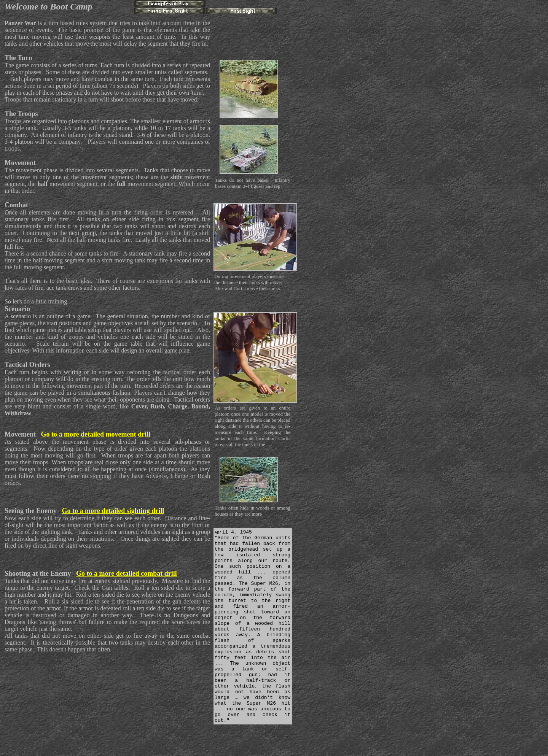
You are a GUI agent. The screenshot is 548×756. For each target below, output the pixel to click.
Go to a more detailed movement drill (96, 434)
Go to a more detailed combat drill (127, 573)
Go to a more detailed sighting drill (113, 511)
